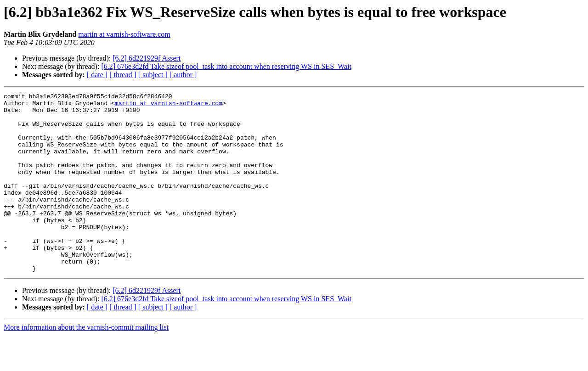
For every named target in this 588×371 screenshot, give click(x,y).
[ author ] (183, 75)
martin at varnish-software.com (124, 34)
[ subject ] (153, 75)
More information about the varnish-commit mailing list (86, 363)
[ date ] (97, 75)
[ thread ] (123, 75)
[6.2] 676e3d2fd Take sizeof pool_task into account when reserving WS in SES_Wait (226, 66)
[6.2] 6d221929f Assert (147, 58)
